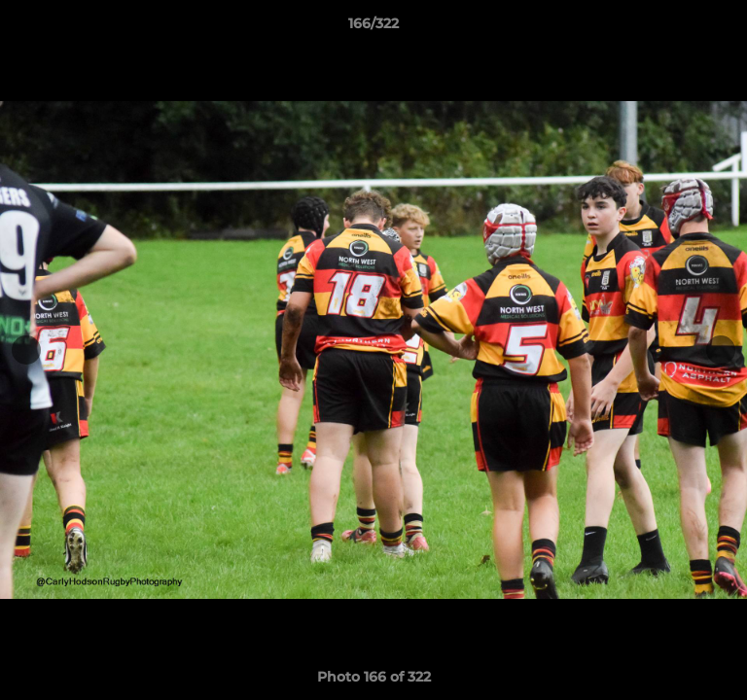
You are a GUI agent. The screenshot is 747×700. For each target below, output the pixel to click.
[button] (724, 28)
